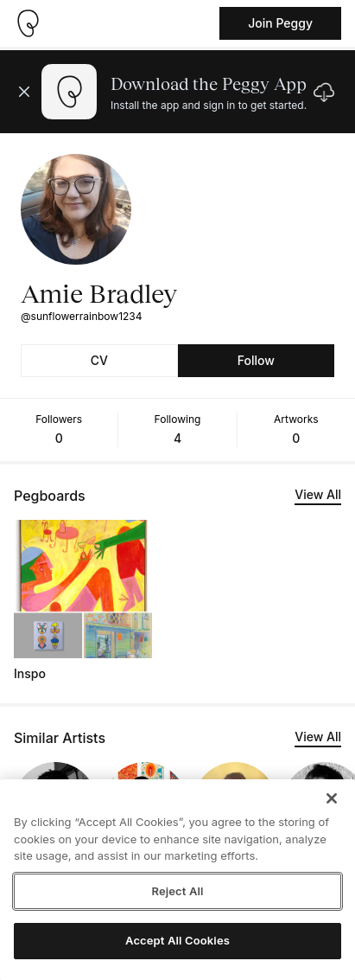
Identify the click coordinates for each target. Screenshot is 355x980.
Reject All (177, 891)
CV (99, 360)
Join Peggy (280, 23)
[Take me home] (28, 23)
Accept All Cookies (177, 940)
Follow (256, 360)
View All (318, 494)
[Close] (332, 798)
